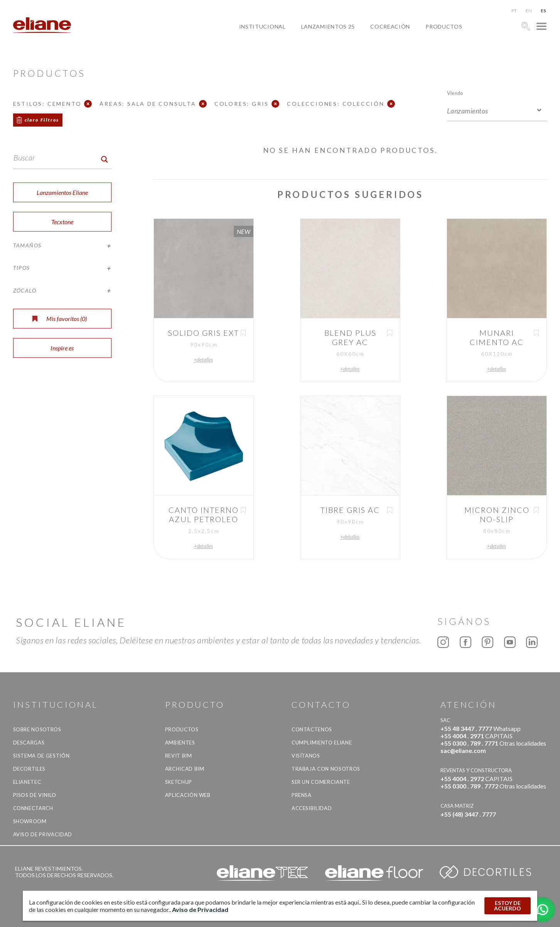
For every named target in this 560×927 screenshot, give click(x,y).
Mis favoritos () (60, 319)
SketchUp (179, 782)
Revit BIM (179, 756)
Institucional (262, 26)
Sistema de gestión (41, 756)
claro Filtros (42, 120)
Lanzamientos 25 (328, 26)
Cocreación (390, 26)
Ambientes (180, 743)
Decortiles (30, 769)
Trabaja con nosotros (326, 769)
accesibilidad (312, 808)
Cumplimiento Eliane (322, 743)
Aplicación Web (188, 795)
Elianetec (27, 782)
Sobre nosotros (37, 729)
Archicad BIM (185, 769)
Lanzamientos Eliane (62, 192)
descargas (29, 743)
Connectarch (33, 808)
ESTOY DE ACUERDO (508, 906)
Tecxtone (62, 222)
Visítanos (306, 756)
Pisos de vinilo (35, 795)
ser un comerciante (321, 782)
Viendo (455, 93)
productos (444, 26)
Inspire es (62, 348)
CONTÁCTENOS (312, 729)
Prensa (302, 795)
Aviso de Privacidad (43, 834)
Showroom (30, 821)
